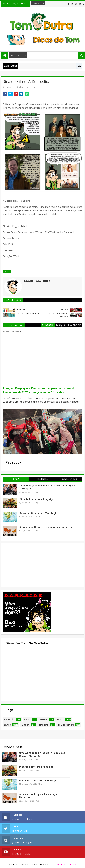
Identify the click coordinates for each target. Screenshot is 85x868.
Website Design (30, 864)
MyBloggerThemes (66, 864)
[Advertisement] (27, 564)
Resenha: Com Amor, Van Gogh (38, 513)
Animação (9, 719)
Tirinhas (44, 725)
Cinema (44, 719)
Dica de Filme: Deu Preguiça (37, 499)
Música (25, 725)
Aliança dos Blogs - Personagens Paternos (46, 527)
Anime (27, 719)
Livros (7, 725)
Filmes (60, 719)
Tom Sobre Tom (66, 725)
